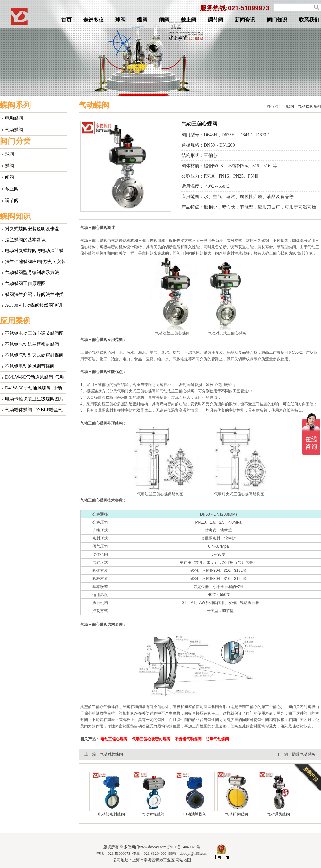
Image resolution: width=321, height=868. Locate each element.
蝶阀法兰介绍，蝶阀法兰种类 (34, 294)
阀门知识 (277, 20)
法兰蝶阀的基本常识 (25, 240)
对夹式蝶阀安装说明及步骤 (32, 229)
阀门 (279, 106)
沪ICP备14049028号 (184, 847)
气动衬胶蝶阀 (111, 754)
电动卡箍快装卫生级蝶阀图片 (34, 399)
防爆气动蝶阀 (304, 754)
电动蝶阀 (14, 118)
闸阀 (164, 20)
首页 (66, 20)
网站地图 (183, 860)
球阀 (120, 20)
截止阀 (188, 20)
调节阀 (215, 20)
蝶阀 (142, 20)
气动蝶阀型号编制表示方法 (32, 273)
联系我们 (309, 20)
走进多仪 (93, 20)
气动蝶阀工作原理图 (25, 283)
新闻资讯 (245, 20)
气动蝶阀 (14, 130)
